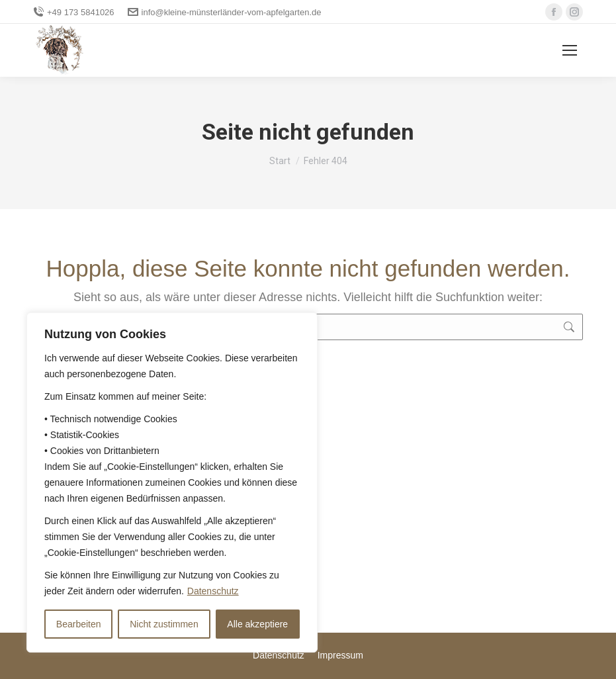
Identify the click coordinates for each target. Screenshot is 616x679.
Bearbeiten (79, 624)
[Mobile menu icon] (570, 50)
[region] (172, 482)
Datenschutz (213, 591)
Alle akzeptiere (257, 624)
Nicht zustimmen (164, 624)
